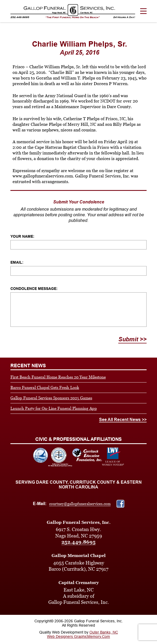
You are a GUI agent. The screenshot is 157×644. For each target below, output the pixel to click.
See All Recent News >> (123, 420)
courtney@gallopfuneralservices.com (80, 504)
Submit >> (132, 339)
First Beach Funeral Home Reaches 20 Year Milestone (58, 377)
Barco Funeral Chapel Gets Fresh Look (45, 387)
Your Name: (22, 236)
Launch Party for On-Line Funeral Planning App (54, 408)
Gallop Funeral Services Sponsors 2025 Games (51, 398)
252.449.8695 (78, 542)
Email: (17, 262)
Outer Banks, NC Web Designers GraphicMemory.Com (83, 634)
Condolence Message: (34, 289)
